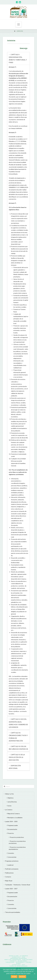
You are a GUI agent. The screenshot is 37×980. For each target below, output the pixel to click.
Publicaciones (9, 873)
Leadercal (10, 865)
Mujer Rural (9, 881)
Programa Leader (13, 825)
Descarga (24, 48)
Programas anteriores (12, 861)
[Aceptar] (35, 974)
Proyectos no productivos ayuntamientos (17, 848)
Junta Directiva (12, 802)
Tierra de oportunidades (13, 912)
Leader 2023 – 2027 (11, 889)
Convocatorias (12, 857)
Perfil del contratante (12, 869)
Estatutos (20, 31)
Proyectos (11, 833)
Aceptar (14, 977)
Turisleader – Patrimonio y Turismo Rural (18, 885)
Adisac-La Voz (9, 794)
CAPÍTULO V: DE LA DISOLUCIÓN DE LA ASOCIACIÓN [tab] (17, 757)
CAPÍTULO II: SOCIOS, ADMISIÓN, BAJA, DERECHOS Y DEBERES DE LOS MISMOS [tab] (18, 723)
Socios (9, 806)
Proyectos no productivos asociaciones (17, 842)
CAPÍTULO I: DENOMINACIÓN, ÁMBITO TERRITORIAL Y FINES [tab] (18, 58)
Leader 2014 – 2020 (11, 821)
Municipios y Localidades (15, 818)
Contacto (8, 877)
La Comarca (9, 810)
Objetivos (10, 798)
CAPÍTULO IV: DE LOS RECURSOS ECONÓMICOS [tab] (18, 748)
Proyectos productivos (17, 837)
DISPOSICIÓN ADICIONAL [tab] (15, 767)
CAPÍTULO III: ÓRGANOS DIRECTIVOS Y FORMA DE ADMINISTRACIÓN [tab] (18, 737)
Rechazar (22, 977)
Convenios (11, 853)
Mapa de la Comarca (14, 814)
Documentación (12, 829)
